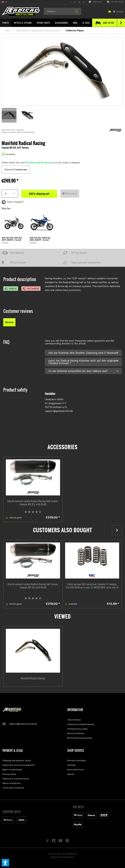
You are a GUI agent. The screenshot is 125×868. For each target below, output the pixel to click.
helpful (11, 289)
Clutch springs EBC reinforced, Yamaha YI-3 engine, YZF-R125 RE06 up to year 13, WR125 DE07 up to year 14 (92, 586)
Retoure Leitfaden (76, 760)
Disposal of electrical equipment (19, 765)
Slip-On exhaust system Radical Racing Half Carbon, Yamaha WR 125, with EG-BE (33, 503)
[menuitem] (70, 2)
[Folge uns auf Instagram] (67, 841)
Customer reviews (18, 311)
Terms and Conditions (13, 788)
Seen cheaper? (13, 202)
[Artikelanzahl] (10, 194)
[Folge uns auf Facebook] (54, 841)
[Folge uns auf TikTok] (47, 841)
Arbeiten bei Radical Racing (81, 724)
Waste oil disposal (11, 783)
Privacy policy (9, 774)
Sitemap (71, 765)
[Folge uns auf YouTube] (60, 841)
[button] (5, 863)
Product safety (15, 390)
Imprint (71, 774)
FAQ (6, 342)
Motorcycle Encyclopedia (80, 738)
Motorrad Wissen (76, 733)
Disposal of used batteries (16, 779)
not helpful (31, 289)
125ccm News (74, 720)
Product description (20, 279)
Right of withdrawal (12, 770)
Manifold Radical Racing (33, 678)
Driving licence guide (77, 729)
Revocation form (76, 770)
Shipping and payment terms (17, 760)
